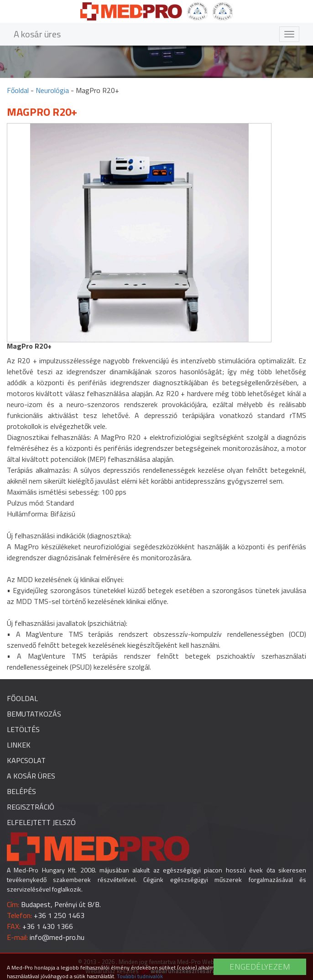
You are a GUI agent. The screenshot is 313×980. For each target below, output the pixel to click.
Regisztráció (31, 807)
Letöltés (23, 729)
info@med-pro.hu (57, 937)
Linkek (19, 745)
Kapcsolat (26, 760)
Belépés (21, 791)
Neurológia (52, 90)
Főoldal (18, 90)
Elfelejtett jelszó (41, 822)
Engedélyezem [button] (260, 967)
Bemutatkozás (34, 714)
